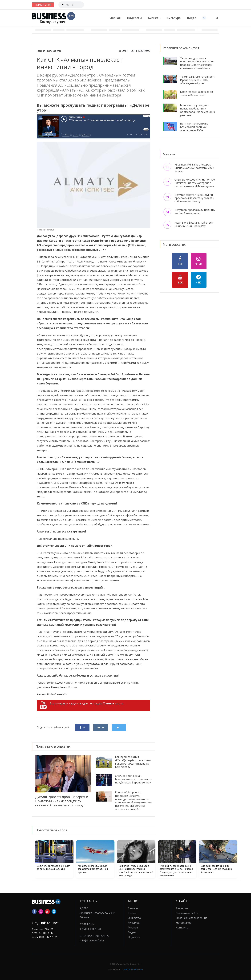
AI (204, 18)
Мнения (133, 928)
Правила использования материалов (191, 920)
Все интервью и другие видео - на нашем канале (82, 705)
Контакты (182, 928)
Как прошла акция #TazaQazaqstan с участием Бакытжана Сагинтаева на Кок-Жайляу (133, 762)
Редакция (182, 908)
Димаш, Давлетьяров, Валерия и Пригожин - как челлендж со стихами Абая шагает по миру (62, 801)
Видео (192, 18)
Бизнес (153, 18)
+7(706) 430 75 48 (90, 929)
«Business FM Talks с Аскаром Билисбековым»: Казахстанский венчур (194, 168)
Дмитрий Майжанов (133, 969)
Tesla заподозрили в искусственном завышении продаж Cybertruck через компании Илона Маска (197, 63)
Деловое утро (54, 51)
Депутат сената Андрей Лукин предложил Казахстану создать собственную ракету (194, 198)
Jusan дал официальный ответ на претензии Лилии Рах (194, 224)
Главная (115, 18)
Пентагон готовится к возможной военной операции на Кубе (194, 127)
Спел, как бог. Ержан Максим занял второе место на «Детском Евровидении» (133, 779)
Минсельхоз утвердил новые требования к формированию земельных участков (197, 110)
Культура (174, 18)
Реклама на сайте (187, 913)
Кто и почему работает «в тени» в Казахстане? (196, 93)
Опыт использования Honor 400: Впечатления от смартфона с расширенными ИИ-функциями (195, 183)
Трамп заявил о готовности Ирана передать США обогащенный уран (198, 80)
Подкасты (134, 18)
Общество (134, 918)
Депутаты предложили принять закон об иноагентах (195, 212)
